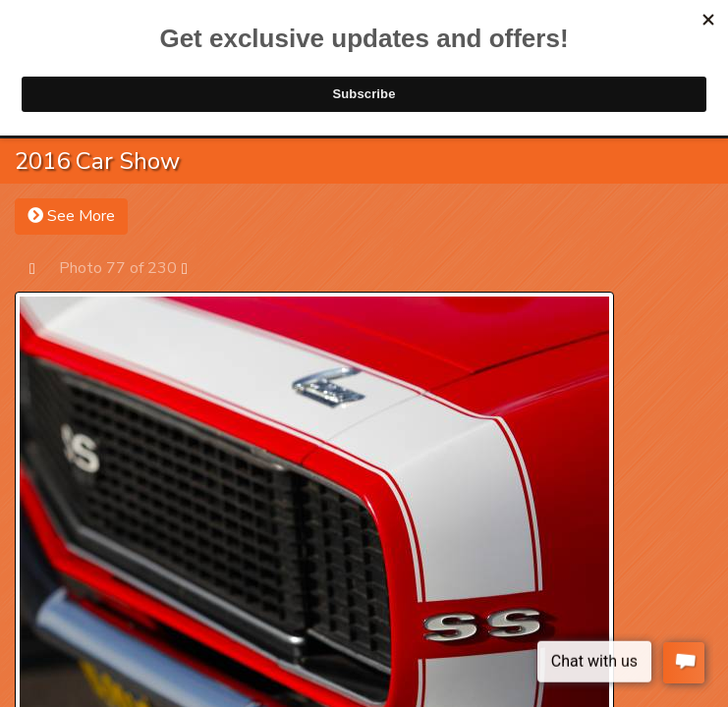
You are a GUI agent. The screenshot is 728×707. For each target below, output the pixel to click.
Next (194, 268)
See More (71, 216)
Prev (42, 268)
